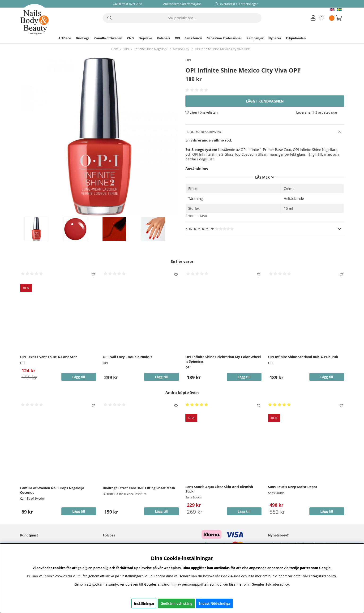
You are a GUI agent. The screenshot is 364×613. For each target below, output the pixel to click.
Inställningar (144, 603)
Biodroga (83, 38)
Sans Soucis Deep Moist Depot (293, 487)
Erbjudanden (296, 38)
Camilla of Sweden (108, 38)
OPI (177, 38)
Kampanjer (255, 38)
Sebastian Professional (224, 38)
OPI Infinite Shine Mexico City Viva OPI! (222, 49)
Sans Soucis (193, 38)
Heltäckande (294, 198)
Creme (289, 189)
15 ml (288, 208)
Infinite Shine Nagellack (151, 49)
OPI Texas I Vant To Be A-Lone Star (48, 357)
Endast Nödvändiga (214, 603)
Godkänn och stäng (176, 603)
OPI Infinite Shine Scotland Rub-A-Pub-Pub (303, 357)
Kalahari (163, 38)
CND (131, 38)
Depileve (145, 38)
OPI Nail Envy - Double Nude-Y (128, 357)
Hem (115, 49)
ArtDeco (65, 38)
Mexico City (181, 49)
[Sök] (182, 18)
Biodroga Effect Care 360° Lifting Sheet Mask (139, 488)
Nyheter (275, 38)
